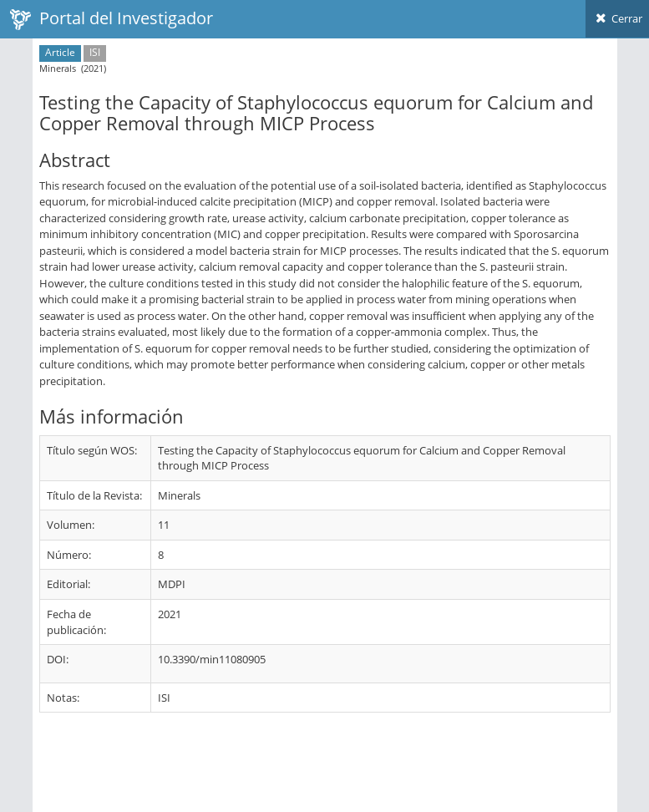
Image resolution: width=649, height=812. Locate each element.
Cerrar (617, 18)
